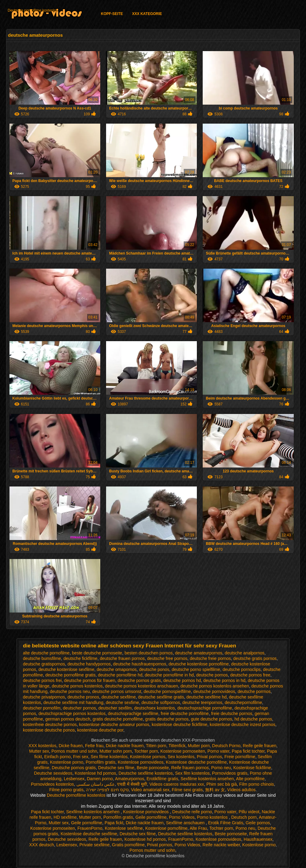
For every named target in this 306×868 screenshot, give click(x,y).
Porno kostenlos (213, 817)
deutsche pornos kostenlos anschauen (142, 686)
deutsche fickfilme (80, 658)
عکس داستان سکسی (96, 784)
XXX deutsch (42, 845)
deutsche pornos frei (42, 680)
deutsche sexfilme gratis (161, 697)
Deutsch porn (244, 817)
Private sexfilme (95, 845)
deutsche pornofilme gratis (70, 675)
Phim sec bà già (222, 784)
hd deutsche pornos (253, 719)
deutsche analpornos (245, 653)
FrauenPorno (90, 828)
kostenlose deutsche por (100, 730)
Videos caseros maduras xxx (177, 784)
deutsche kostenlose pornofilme (199, 664)
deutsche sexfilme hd (207, 697)
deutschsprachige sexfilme (133, 713)
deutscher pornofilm (42, 708)
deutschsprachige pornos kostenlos (72, 713)
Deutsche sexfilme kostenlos (146, 773)
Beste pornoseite (153, 768)
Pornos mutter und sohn (74, 751)
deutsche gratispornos (44, 664)
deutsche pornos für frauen (90, 680)
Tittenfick (177, 746)
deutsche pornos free (250, 675)
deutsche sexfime (122, 702)
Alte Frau (198, 828)
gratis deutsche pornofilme (118, 719)
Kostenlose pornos (148, 757)
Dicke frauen (71, 746)
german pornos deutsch (68, 719)
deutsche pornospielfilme (167, 691)
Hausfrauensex (258, 839)
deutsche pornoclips (242, 669)
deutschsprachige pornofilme (205, 708)
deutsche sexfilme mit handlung (73, 702)
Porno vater (219, 751)
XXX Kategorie (147, 14)
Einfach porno (57, 757)
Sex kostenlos (181, 757)
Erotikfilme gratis (162, 779)
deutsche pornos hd (182, 680)
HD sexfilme (65, 817)
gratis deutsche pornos (167, 719)
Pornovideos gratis (230, 773)
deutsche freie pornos (210, 658)
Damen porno (100, 779)
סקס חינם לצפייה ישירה (107, 790)
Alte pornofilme (250, 779)
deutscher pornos (79, 708)
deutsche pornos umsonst (117, 691)
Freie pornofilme (240, 757)
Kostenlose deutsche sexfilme (89, 834)
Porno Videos (182, 817)
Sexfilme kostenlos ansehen (207, 779)
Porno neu (221, 768)
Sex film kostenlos (192, 773)
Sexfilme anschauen (186, 823)
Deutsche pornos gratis (74, 768)
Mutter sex (39, 751)
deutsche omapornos (117, 669)
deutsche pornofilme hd (120, 675)
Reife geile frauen (260, 746)
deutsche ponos (154, 669)
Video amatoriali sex (150, 790)
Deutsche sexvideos (53, 773)
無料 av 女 (215, 790)
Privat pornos (209, 757)
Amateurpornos (130, 779)
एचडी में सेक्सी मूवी (132, 784)
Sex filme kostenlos (109, 757)
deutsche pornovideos (214, 691)
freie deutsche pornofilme (185, 713)
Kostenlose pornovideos (140, 762)
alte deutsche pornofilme (46, 653)
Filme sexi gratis (187, 790)
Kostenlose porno (66, 762)
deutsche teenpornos (203, 702)
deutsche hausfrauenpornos (140, 664)
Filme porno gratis (66, 790)
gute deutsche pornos (212, 719)
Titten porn (156, 746)
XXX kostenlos (42, 746)
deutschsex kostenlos (155, 708)
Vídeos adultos (241, 790)
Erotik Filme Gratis (226, 823)
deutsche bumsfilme (42, 658)
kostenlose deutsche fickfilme (179, 725)
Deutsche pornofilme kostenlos (33, 10)
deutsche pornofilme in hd (169, 675)
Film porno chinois (257, 784)
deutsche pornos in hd (224, 680)
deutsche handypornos (89, 664)
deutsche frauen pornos (122, 658)
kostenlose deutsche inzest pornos (243, 725)
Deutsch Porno (226, 746)
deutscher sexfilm (115, 708)
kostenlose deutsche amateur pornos (114, 725)
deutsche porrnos (254, 691)
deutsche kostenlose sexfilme (66, 669)
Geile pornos (258, 823)
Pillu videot (249, 812)
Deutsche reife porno (192, 812)
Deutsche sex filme (116, 768)
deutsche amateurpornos (199, 653)
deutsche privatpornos (44, 697)
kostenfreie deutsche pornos (50, 725)
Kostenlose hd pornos (95, 773)
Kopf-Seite (112, 14)
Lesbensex (74, 779)
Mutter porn (199, 746)
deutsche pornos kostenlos (77, 686)
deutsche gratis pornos (255, 658)
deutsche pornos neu (70, 691)
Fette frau (94, 746)
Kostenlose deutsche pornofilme (196, 762)
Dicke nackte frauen (125, 746)
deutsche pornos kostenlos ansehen (215, 686)
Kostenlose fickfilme (252, 768)
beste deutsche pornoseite (97, 653)
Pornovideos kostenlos (52, 784)
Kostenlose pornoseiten (182, 751)
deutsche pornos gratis (139, 680)
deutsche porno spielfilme (196, 669)
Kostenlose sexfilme (124, 828)
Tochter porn (146, 751)
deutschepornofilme (243, 702)
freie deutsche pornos (232, 713)
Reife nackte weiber (221, 845)
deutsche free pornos (167, 658)
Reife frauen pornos (190, 768)
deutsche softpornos (161, 702)
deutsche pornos (212, 675)
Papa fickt (114, 823)
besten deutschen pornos (148, 653)
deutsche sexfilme (119, 697)
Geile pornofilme (151, 817)
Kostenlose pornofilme (166, 828)
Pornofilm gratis (100, 762)
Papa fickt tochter (248, 751)
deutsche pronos (83, 697)
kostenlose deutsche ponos (49, 730)
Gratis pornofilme (128, 845)
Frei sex (81, 757)
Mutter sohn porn (116, 751)
